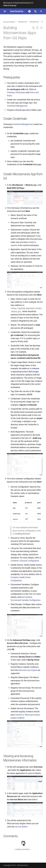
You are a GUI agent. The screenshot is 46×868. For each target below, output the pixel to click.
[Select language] (35, 11)
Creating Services (22, 534)
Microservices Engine (28, 670)
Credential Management (17, 106)
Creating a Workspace (16, 92)
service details (21, 827)
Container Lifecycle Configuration (25, 561)
